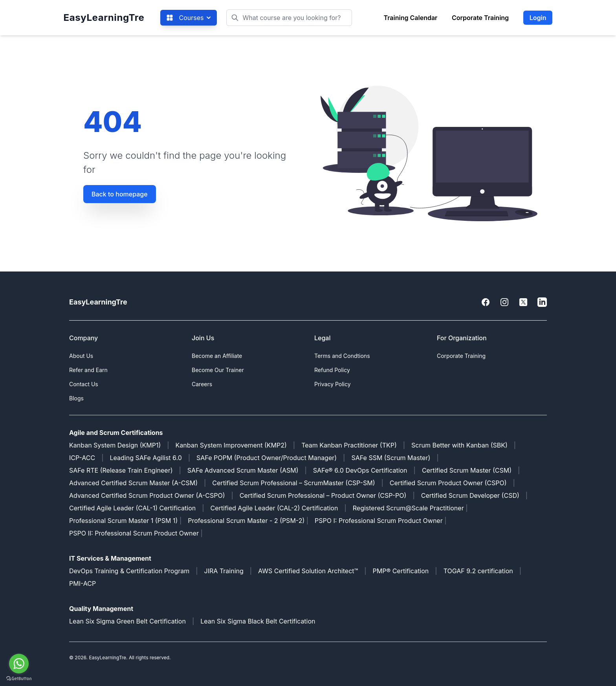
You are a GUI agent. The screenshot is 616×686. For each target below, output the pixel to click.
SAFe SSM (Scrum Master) (391, 458)
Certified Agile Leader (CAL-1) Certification (132, 508)
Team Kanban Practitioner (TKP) (349, 445)
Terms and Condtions (342, 356)
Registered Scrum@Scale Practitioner (408, 508)
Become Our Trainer (218, 370)
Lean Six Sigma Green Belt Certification (127, 621)
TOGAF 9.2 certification (478, 571)
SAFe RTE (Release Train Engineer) (121, 470)
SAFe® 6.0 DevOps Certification (360, 470)
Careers (202, 384)
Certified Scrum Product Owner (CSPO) (448, 483)
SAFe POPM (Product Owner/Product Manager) (267, 458)
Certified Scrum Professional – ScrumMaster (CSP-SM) (293, 483)
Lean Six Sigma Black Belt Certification (258, 621)
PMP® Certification (401, 571)
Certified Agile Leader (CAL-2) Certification (274, 508)
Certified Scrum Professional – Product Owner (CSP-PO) (323, 495)
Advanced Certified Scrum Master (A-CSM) (133, 483)
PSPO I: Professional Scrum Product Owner (379, 521)
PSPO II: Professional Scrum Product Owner (135, 533)
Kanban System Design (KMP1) (115, 445)
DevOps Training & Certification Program (129, 571)
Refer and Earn (88, 370)
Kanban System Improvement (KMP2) (231, 445)
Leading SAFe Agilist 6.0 (146, 458)
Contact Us (84, 384)
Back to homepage (120, 194)
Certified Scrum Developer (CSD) (470, 495)
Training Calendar (410, 18)
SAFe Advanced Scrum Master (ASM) (243, 470)
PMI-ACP (82, 583)
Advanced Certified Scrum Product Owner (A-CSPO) (147, 495)
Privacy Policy (333, 384)
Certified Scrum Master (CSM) (467, 470)
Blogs (76, 398)
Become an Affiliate (217, 356)
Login (538, 18)
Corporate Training (480, 18)
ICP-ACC (82, 458)
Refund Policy (332, 370)
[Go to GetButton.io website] (19, 678)
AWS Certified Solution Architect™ (308, 571)
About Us (81, 356)
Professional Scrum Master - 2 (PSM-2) (246, 521)
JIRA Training (224, 571)
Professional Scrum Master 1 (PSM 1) (123, 521)
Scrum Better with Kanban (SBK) (459, 445)
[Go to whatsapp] (19, 664)
